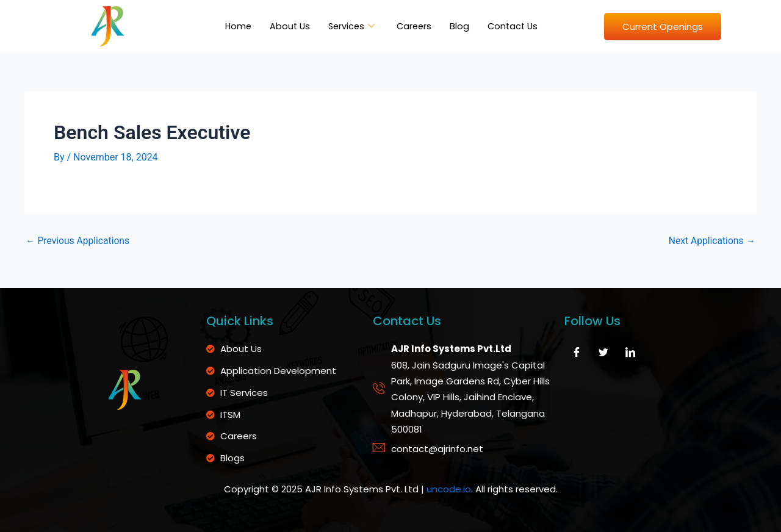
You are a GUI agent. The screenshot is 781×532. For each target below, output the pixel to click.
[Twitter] (603, 352)
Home (235, 26)
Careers (415, 26)
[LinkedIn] (630, 352)
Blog (461, 26)
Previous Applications (79, 241)
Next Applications (711, 241)
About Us (287, 26)
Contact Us (516, 26)
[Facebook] (577, 352)
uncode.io (449, 490)
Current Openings (663, 27)
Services (351, 26)
